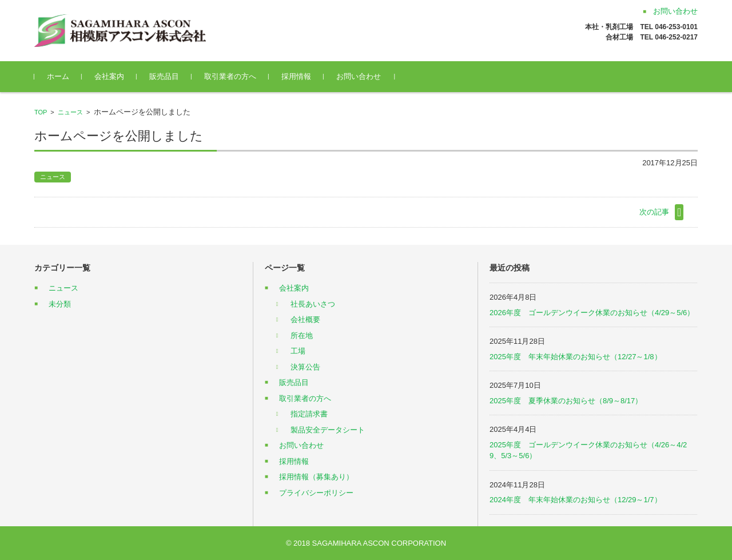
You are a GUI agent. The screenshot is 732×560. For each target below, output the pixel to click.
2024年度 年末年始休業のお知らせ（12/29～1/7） (576, 500)
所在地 (302, 335)
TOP (41, 112)
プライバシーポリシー (316, 493)
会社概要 (305, 319)
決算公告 (305, 367)
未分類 (60, 304)
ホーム (58, 76)
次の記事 (654, 212)
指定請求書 (309, 414)
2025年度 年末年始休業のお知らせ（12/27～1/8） (576, 357)
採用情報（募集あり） (316, 477)
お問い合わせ (359, 76)
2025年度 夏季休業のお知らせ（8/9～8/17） (566, 401)
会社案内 (109, 76)
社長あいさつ (313, 304)
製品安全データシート (328, 430)
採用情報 (296, 76)
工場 (298, 351)
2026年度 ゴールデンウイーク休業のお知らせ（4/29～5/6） (592, 313)
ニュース (70, 112)
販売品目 (164, 76)
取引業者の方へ (230, 76)
